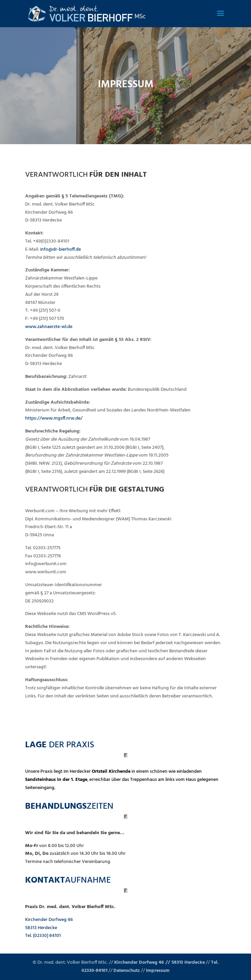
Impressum (158, 971)
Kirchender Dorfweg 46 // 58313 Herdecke (159, 963)
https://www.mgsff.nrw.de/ (54, 418)
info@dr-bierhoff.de (60, 249)
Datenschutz (127, 971)
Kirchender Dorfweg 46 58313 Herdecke (49, 924)
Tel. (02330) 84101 (43, 936)
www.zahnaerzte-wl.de (49, 327)
